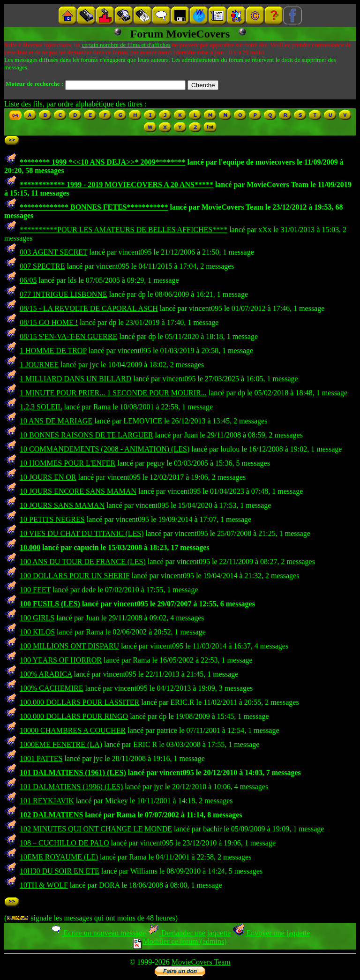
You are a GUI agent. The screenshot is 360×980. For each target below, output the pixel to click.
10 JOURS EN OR (48, 477)
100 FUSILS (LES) (50, 604)
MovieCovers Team (201, 962)
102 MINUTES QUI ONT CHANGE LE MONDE (96, 829)
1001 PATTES (41, 758)
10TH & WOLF (44, 885)
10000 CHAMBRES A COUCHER (73, 730)
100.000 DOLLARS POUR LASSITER (79, 702)
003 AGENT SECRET (53, 252)
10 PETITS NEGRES (52, 519)
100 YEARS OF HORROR (61, 660)
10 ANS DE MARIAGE (56, 421)
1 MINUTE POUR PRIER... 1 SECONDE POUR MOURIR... (113, 393)
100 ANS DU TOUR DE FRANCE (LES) (83, 562)
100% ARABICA (46, 674)
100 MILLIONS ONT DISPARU (69, 646)
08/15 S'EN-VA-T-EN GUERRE (68, 336)
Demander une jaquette (189, 933)
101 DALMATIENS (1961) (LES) (73, 773)
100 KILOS (37, 632)
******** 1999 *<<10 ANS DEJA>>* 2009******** (102, 162)
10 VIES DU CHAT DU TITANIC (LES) (82, 533)
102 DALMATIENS (51, 815)
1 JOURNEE (39, 365)
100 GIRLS (37, 618)
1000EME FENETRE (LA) (61, 744)
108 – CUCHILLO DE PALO (64, 843)
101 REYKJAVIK (47, 801)
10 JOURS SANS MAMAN (62, 505)
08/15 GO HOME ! (49, 322)
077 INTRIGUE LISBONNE (64, 294)
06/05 (28, 280)
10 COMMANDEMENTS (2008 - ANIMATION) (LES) (105, 449)
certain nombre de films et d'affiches (126, 45)
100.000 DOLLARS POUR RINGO (74, 716)
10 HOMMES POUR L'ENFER (67, 463)
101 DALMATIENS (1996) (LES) (71, 787)
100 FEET (35, 590)
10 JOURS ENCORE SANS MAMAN (78, 491)
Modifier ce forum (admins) (180, 941)
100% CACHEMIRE (52, 688)
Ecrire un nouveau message (98, 933)
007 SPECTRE (42, 266)
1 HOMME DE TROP (53, 351)
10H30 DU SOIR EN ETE (60, 871)
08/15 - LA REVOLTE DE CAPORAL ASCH (89, 308)
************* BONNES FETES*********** (94, 207)
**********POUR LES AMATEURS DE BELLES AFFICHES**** (124, 230)
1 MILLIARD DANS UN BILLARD (75, 379)
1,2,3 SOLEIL (41, 407)
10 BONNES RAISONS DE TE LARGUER (86, 435)
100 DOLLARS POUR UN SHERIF (75, 576)
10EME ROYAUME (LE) (59, 857)
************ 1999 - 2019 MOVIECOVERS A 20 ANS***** (116, 185)
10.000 (30, 547)
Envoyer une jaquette (271, 933)
